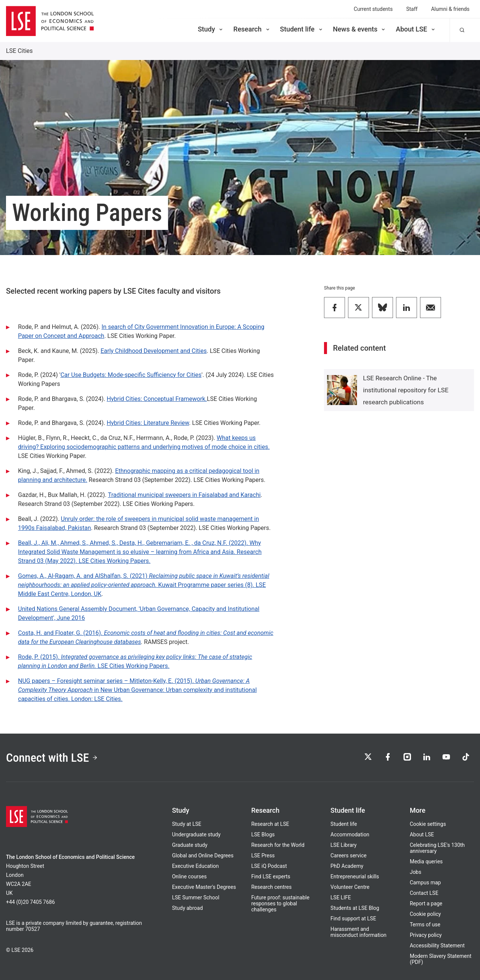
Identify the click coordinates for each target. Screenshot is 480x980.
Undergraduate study (196, 834)
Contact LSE (424, 893)
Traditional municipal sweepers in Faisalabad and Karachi (184, 495)
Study (211, 29)
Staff (412, 9)
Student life (302, 29)
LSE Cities (19, 51)
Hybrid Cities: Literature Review (148, 423)
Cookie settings (428, 824)
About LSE (416, 29)
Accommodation (350, 834)
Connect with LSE (52, 758)
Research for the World (278, 845)
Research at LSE (270, 824)
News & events (360, 29)
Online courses (189, 876)
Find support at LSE (353, 918)
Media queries (426, 861)
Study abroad (187, 908)
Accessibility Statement (437, 945)
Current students (373, 9)
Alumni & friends (450, 9)
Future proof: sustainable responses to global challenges (280, 903)
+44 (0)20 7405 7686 (30, 902)
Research (252, 29)
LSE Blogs (263, 834)
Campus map (425, 882)
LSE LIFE (340, 897)
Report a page (426, 903)
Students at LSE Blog (355, 908)
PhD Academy (347, 866)
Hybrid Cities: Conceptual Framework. (157, 399)
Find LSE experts (271, 876)
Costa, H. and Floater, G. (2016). (61, 633)
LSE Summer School (196, 897)
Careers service (348, 855)
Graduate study (190, 845)
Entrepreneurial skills (355, 876)
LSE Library (343, 845)
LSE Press (263, 855)
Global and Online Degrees (203, 855)
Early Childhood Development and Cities (154, 351)
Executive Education (196, 866)
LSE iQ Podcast (269, 866)
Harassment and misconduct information (358, 932)
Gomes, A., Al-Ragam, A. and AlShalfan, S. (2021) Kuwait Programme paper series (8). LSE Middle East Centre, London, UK (144, 585)
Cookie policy (425, 914)
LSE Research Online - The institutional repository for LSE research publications (406, 390)
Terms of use (425, 924)
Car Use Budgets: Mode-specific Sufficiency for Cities (131, 375)
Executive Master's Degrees (204, 887)
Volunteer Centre (350, 887)
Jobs (416, 872)
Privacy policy (426, 935)
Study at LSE (187, 824)
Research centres (271, 887)
